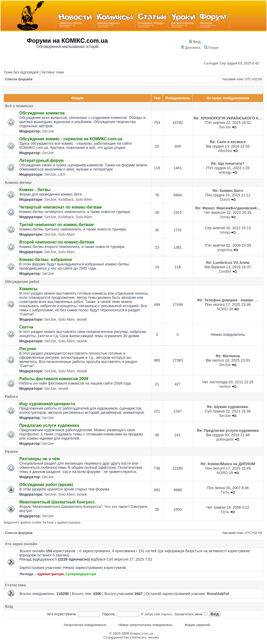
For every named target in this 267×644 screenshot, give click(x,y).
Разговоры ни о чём (40, 459)
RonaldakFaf (218, 594)
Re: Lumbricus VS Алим (228, 263)
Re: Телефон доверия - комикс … (228, 300)
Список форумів (19, 79)
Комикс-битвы (18, 183)
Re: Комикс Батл (228, 191)
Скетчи (26, 327)
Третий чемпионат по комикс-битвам (56, 225)
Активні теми (53, 72)
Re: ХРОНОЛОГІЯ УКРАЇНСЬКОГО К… (228, 118)
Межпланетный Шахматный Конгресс (57, 502)
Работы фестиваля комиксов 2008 (54, 379)
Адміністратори (50, 574)
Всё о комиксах (19, 106)
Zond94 (225, 271)
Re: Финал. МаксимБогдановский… (228, 208)
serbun (225, 386)
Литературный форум (41, 160)
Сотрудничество (116, 637)
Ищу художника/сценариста (47, 404)
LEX (62, 174)
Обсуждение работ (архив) (46, 485)
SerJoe (48, 131)
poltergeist (225, 439)
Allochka (225, 151)
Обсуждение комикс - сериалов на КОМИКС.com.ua (71, 139)
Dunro (225, 199)
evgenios (225, 250)
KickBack (66, 199)
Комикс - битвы (35, 190)
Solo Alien (84, 199)
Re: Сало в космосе (228, 142)
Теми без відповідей (21, 72)
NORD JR (225, 309)
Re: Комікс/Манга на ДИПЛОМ (228, 464)
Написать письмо (145, 637)
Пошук (211, 48)
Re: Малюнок (228, 356)
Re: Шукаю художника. (228, 407)
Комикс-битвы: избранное (46, 260)
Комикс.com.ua (142, 633)
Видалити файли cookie (23, 522)
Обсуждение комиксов (42, 113)
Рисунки (28, 349)
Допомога (191, 48)
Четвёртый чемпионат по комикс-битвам (60, 207)
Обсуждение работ (22, 282)
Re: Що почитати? (228, 163)
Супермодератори (81, 574)
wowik (82, 319)
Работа (11, 397)
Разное (11, 452)
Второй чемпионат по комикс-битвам (57, 242)
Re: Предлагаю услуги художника (228, 430)
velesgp (225, 172)
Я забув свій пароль (156, 614)
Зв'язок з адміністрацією (61, 522)
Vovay (225, 217)
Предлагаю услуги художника (49, 425)
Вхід (195, 42)
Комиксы (28, 289)
